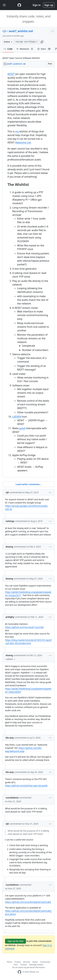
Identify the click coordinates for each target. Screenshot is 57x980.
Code (8, 49)
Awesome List (23, 142)
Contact (24, 965)
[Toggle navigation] (4, 5)
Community (45, 962)
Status (35, 962)
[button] (42, 42)
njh (4, 31)
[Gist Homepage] (19, 5)
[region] (28, 272)
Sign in (37, 5)
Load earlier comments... (28, 484)
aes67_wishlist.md (21, 31)
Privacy (18, 962)
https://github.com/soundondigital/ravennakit (28, 902)
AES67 (11, 74)
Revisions (25, 49)
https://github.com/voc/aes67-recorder (24, 627)
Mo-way (10, 738)
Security (27, 962)
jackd (22, 428)
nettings (10, 521)
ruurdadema (12, 798)
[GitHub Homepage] (19, 972)
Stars (44, 49)
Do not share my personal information (29, 967)
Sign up (49, 5)
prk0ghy (10, 617)
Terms (9, 962)
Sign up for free (16, 941)
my (17, 131)
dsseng (9, 547)
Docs (16, 965)
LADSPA (17, 417)
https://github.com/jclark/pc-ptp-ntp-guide (26, 786)
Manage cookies (36, 965)
